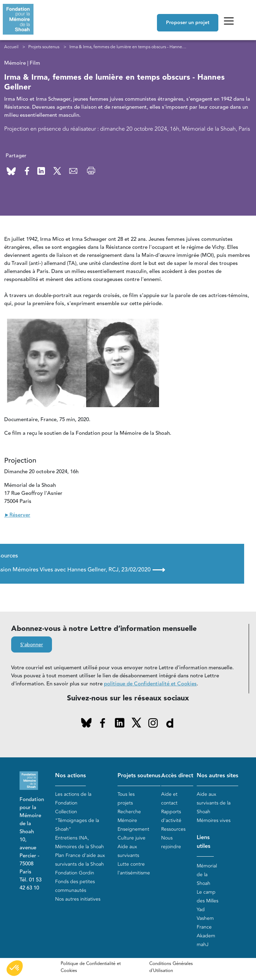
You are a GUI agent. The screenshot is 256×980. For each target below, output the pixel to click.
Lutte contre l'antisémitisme (134, 869)
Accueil (11, 47)
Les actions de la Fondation (73, 799)
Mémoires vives (214, 820)
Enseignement (133, 829)
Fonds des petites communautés (75, 886)
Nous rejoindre (171, 842)
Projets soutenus (44, 47)
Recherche (129, 812)
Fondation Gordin (75, 873)
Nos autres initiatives (78, 899)
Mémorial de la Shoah (207, 875)
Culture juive (131, 838)
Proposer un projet (188, 23)
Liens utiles (204, 842)
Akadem (206, 936)
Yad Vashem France (205, 918)
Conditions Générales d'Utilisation (171, 967)
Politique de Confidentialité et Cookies (91, 967)
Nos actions (70, 776)
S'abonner (32, 645)
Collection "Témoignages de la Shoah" (77, 820)
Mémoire (127, 820)
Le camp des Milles (208, 896)
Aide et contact (169, 799)
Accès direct (177, 776)
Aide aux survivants (128, 851)
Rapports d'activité (171, 816)
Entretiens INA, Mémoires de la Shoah (80, 842)
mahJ (203, 945)
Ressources (173, 829)
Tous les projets (126, 799)
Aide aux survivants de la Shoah (214, 803)
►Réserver (17, 515)
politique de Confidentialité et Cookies (150, 684)
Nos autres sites (217, 776)
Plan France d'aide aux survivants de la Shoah (80, 860)
